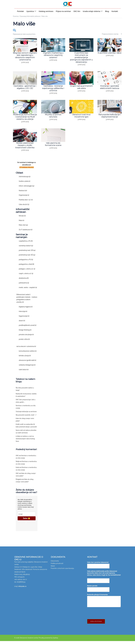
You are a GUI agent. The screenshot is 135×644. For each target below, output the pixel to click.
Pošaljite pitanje (96, 624)
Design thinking (25, 333)
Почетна (16, 16)
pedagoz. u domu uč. (27, 272)
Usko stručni (24, 207)
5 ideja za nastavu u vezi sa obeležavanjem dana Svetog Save (26, 442)
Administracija (25, 180)
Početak (20, 11)
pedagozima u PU (26, 263)
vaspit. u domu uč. (26, 276)
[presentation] (101, 619)
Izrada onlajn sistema (92, 11)
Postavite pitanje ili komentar (97, 597)
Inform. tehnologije (27, 189)
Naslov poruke (92, 589)
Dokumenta (55, 564)
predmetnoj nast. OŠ (27, 253)
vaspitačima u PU (26, 244)
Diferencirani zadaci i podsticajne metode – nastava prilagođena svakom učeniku (27, 301)
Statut (53, 569)
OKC (17, 458)
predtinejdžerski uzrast (28, 328)
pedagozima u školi (26, 267)
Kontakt (115, 11)
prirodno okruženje (26, 338)
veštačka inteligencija (27, 368)
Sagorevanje (24, 319)
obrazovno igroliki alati (28, 363)
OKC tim (77, 11)
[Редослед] (112, 34)
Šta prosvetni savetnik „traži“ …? (26, 418)
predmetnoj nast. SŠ (27, 258)
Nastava (23, 193)
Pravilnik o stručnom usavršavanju (62, 571)
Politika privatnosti (57, 566)
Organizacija (24, 198)
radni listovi (24, 373)
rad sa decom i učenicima (26, 349)
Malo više (23, 228)
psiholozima (24, 286)
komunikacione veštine (28, 354)
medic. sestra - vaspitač (28, 290)
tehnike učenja (25, 359)
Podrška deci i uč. (26, 203)
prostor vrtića (24, 342)
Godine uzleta (25, 184)
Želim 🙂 (27, 521)
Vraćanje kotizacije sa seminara (26, 414)
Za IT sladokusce (26, 233)
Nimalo (22, 219)
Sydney (55, 641)
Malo (22, 223)
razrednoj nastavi (26, 249)
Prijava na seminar (63, 11)
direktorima (24, 281)
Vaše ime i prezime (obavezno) (98, 565)
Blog (107, 11)
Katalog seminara (46, 11)
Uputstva (30, 11)
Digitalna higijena (26, 310)
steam (22, 324)
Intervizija (23, 314)
